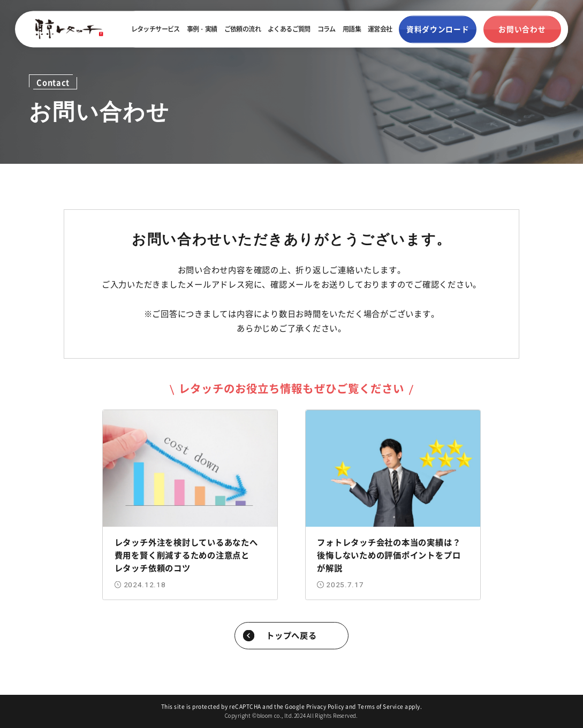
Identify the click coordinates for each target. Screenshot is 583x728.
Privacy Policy (325, 706)
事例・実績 (202, 29)
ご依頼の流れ (243, 29)
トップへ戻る (291, 635)
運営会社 (380, 29)
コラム (327, 29)
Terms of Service (381, 706)
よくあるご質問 (289, 29)
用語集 (352, 29)
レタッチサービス (156, 29)
